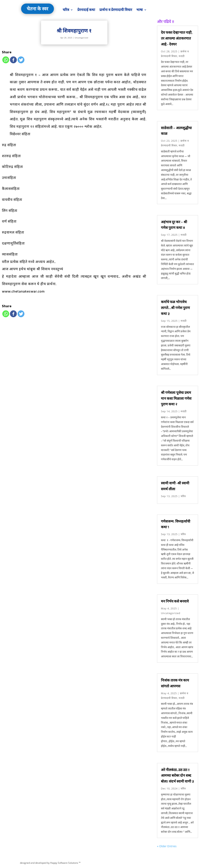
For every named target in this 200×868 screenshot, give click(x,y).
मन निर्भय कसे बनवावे (175, 601)
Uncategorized (81, 38)
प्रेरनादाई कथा (86, 10)
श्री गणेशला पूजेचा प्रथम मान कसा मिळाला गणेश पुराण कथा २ (176, 398)
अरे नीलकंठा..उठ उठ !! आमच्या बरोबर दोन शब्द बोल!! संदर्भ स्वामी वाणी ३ (177, 776)
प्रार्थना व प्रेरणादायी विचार (116, 10)
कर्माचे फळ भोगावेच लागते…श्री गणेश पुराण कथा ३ (175, 308)
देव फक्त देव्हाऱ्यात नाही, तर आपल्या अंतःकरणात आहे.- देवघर (177, 38)
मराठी (182, 56)
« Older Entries (167, 846)
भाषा (140, 10)
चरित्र (66, 10)
